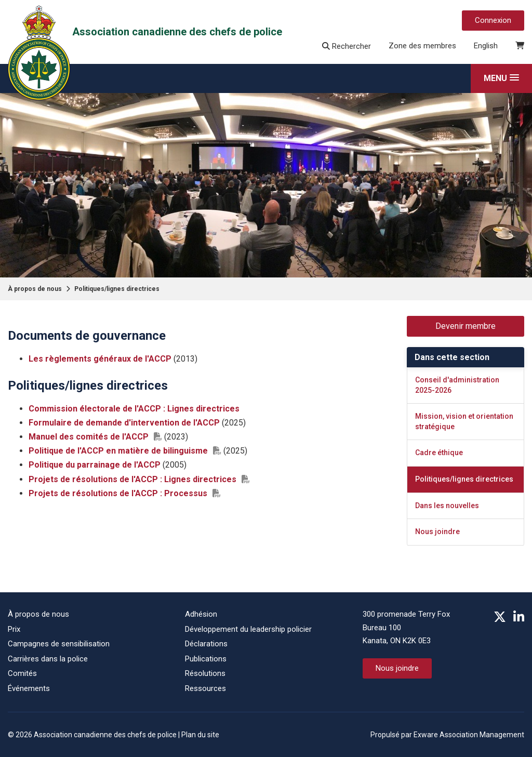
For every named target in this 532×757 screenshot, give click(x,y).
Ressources (205, 688)
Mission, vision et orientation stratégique (464, 421)
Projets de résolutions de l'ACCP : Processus (118, 493)
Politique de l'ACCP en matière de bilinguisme (118, 451)
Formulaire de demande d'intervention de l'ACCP (124, 423)
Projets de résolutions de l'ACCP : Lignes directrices (132, 479)
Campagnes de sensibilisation (59, 644)
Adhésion (201, 614)
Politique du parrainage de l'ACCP (95, 465)
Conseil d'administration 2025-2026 (457, 385)
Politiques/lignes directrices (117, 289)
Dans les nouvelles (447, 506)
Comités (22, 673)
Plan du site (200, 735)
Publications (206, 659)
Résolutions (205, 673)
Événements (29, 688)
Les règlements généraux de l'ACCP (100, 359)
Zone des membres (422, 46)
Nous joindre (437, 532)
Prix (14, 629)
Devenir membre (465, 326)
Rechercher (347, 46)
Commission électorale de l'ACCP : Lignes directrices (134, 409)
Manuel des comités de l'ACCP (89, 437)
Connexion (493, 20)
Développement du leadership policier (248, 629)
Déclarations (206, 644)
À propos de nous (35, 289)
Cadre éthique (439, 453)
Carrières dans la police (48, 659)
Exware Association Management (469, 735)
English (486, 46)
